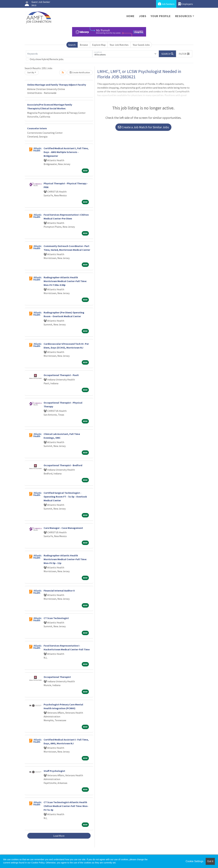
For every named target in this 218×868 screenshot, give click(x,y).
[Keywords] (59, 54)
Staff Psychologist (54, 771)
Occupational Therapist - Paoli (61, 375)
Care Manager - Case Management (63, 528)
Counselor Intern (37, 128)
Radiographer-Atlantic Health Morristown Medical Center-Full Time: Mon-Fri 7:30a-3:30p (65, 281)
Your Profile (161, 16)
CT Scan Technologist (56, 618)
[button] (184, 54)
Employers (186, 4)
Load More (59, 836)
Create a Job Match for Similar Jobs (143, 127)
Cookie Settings (194, 861)
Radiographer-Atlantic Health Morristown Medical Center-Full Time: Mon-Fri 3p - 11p (65, 559)
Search (72, 45)
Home (130, 16)
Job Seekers (166, 4)
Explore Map (99, 45)
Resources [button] (183, 16)
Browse (84, 45)
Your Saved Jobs (141, 45)
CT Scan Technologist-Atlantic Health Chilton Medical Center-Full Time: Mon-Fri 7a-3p (66, 806)
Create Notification (80, 72)
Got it (210, 861)
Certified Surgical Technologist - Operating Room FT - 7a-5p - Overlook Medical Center (65, 497)
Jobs (143, 16)
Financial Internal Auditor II (59, 591)
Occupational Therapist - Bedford (63, 465)
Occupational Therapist (57, 677)
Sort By (31, 72)
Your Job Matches (119, 45)
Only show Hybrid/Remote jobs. (47, 59)
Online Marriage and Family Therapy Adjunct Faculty (57, 85)
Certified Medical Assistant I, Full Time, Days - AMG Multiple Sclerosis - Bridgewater (66, 152)
